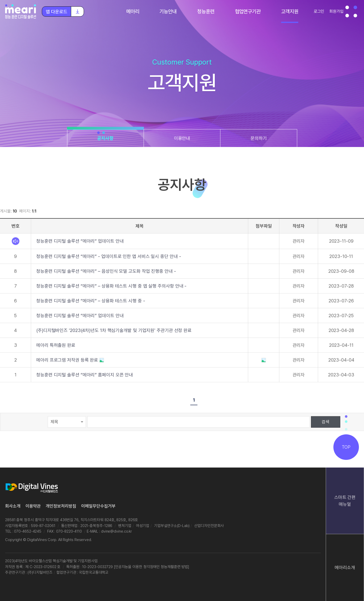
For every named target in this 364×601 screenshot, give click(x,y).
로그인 (319, 11)
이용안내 (182, 138)
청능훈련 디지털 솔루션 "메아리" (21, 11)
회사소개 (13, 506)
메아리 (133, 11)
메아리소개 (345, 567)
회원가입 (336, 11)
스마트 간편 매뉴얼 (345, 501)
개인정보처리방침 (61, 506)
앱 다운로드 (65, 11)
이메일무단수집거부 (98, 506)
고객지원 (290, 11)
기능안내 (168, 11)
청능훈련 (206, 11)
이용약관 (33, 506)
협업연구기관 (248, 11)
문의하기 (259, 138)
